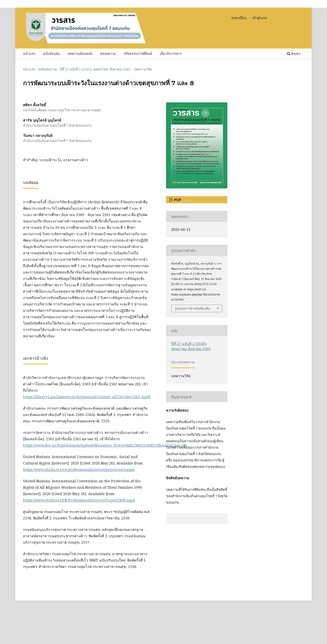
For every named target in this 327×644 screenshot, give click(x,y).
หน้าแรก (29, 54)
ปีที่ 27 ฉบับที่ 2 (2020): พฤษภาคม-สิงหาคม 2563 (95, 69)
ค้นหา (294, 53)
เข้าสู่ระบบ (260, 18)
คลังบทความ (48, 69)
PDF (177, 200)
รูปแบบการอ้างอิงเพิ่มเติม (192, 308)
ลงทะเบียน (239, 18)
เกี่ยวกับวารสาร (171, 54)
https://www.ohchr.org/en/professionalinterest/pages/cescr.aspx (79, 469)
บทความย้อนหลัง (80, 54)
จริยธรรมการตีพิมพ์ (138, 54)
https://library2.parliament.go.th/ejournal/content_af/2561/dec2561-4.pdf (87, 397)
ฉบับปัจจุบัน (51, 54)
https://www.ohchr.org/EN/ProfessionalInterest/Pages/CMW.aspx (79, 500)
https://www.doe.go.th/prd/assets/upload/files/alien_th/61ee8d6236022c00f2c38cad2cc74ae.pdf (105, 445)
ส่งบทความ (108, 54)
